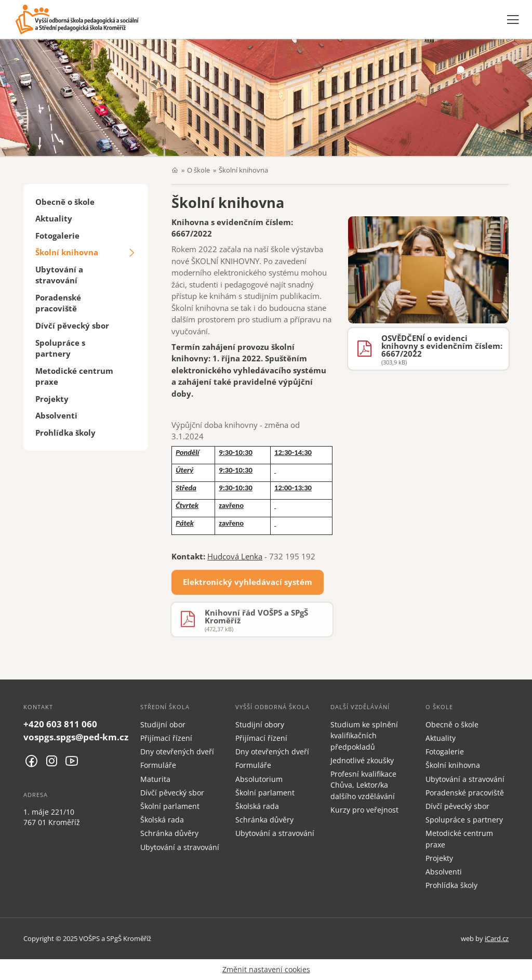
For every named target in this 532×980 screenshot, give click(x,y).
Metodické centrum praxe (74, 376)
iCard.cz (497, 938)
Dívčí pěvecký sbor (72, 325)
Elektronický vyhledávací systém (248, 584)
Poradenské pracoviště (58, 303)
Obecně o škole (65, 202)
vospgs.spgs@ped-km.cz (76, 737)
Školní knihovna (67, 252)
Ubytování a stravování (59, 275)
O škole (198, 170)
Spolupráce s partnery (60, 348)
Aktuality (54, 218)
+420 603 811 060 (60, 724)
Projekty (52, 399)
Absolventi (56, 415)
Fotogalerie (57, 236)
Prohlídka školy (65, 433)
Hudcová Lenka (235, 556)
